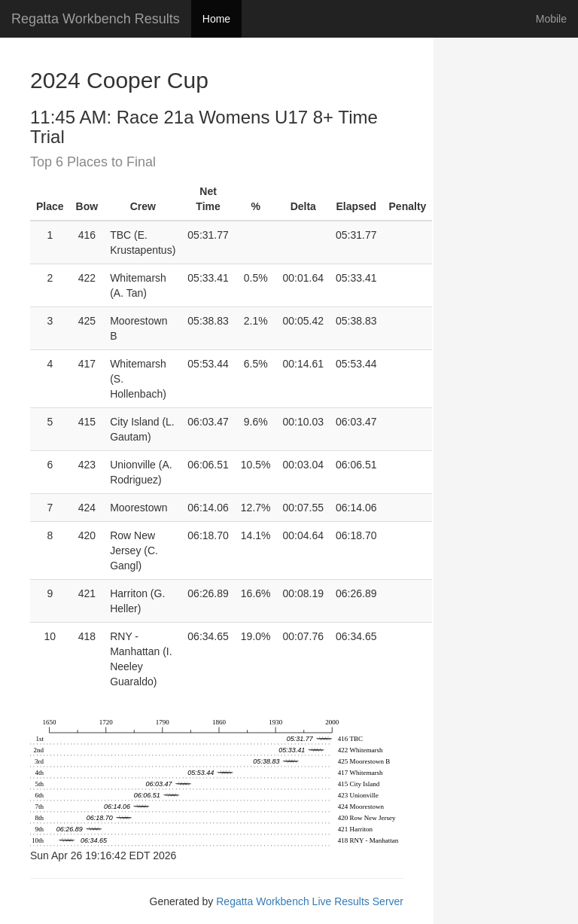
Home (216, 19)
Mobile (551, 19)
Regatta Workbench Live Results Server (310, 901)
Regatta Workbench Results (96, 19)
